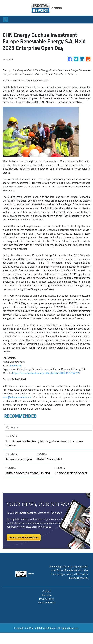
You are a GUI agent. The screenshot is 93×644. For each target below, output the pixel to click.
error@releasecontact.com (17, 397)
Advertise (46, 595)
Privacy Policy (46, 599)
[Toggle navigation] (5, 20)
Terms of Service (46, 603)
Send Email (15, 365)
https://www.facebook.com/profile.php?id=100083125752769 (46, 373)
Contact (47, 591)
